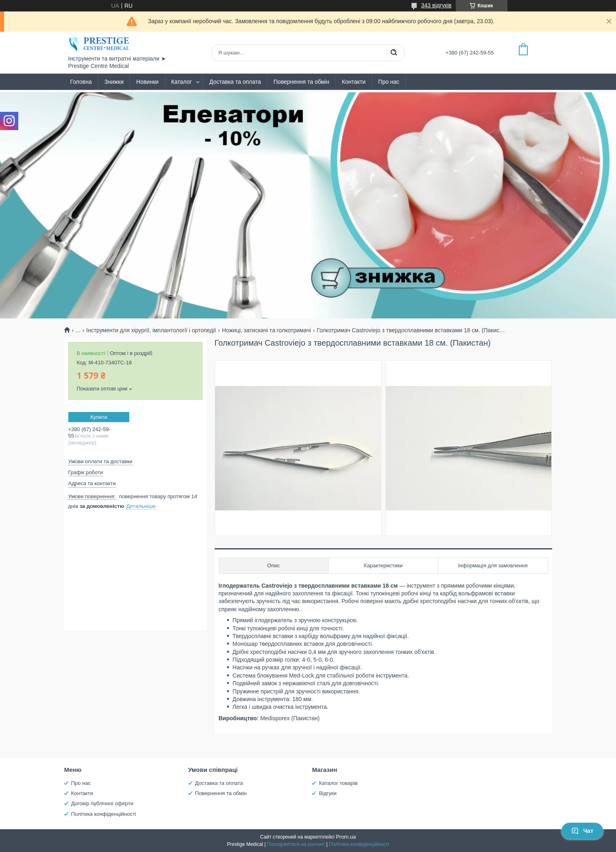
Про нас (389, 82)
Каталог (182, 82)
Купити (99, 417)
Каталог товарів (338, 783)
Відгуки (328, 793)
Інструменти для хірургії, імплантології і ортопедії (151, 330)
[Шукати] (394, 53)
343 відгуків (436, 5)
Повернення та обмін (301, 82)
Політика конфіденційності (104, 814)
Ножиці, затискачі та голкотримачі (267, 330)
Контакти (354, 82)
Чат (582, 831)
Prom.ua (346, 837)
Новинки (147, 82)
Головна (81, 82)
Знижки (114, 82)
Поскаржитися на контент (296, 844)
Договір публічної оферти (102, 803)
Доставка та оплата (235, 82)
